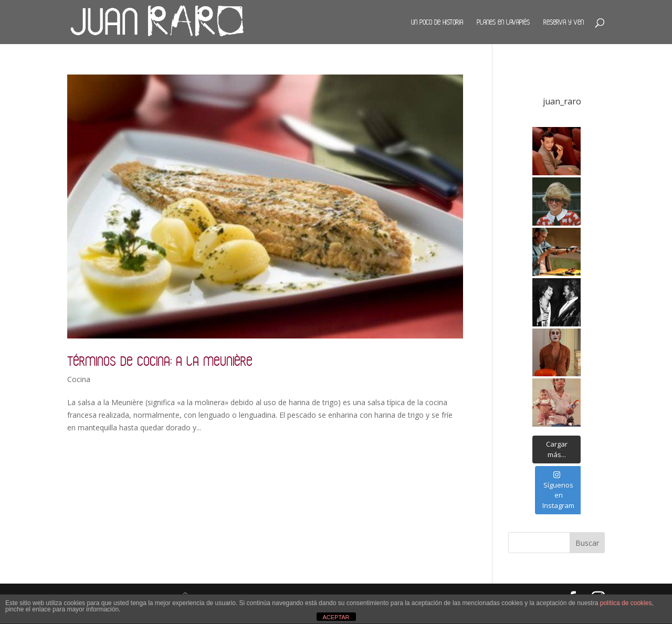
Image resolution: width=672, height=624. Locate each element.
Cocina (79, 379)
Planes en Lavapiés (503, 22)
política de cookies (626, 603)
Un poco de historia (437, 22)
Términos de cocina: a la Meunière (160, 361)
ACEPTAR (336, 617)
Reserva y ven (564, 22)
